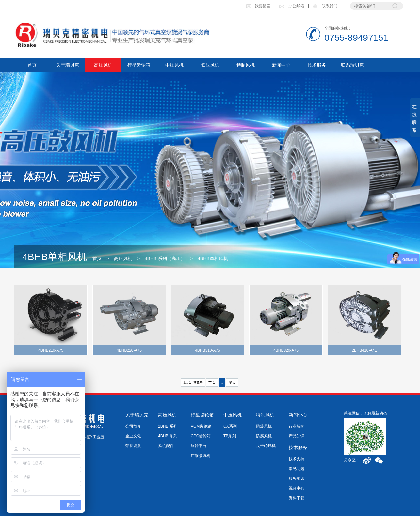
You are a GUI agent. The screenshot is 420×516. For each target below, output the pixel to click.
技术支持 (297, 459)
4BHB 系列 (168, 436)
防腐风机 (264, 436)
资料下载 (297, 498)
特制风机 (246, 65)
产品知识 (297, 436)
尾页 (232, 383)
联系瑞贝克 (352, 65)
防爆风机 (264, 426)
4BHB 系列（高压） (165, 258)
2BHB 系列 (168, 426)
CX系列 (230, 426)
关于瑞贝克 (68, 65)
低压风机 (210, 65)
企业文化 (133, 436)
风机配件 (166, 446)
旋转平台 (199, 446)
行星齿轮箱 (139, 65)
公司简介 (133, 426)
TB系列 (230, 436)
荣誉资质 (133, 446)
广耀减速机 (201, 456)
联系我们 (325, 6)
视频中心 (297, 488)
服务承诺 (297, 478)
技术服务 (317, 65)
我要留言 (258, 6)
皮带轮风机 (266, 446)
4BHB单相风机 (213, 258)
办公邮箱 (291, 6)
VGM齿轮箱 (201, 426)
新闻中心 (281, 65)
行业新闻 (297, 426)
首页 (32, 65)
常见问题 (297, 469)
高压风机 (103, 65)
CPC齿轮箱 (201, 436)
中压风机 (174, 65)
